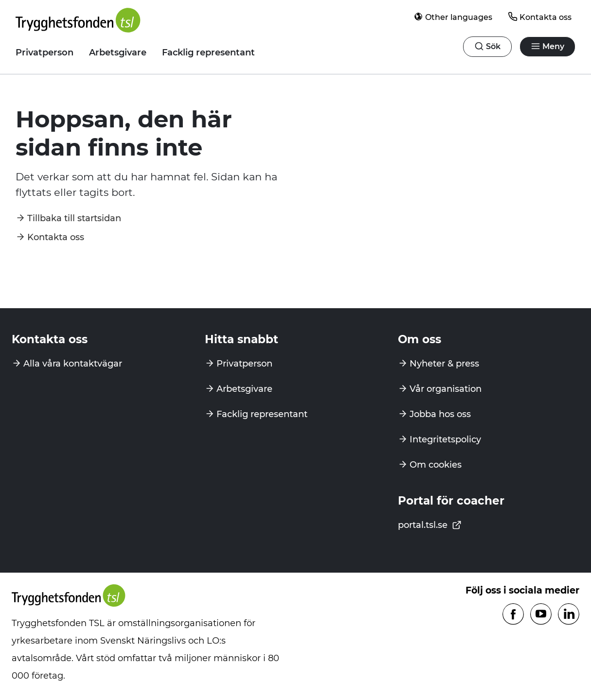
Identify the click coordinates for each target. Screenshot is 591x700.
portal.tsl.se (430, 525)
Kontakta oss (540, 17)
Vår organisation (446, 389)
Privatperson (45, 52)
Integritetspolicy (445, 439)
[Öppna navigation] (487, 47)
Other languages (453, 17)
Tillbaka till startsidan (74, 218)
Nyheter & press (444, 364)
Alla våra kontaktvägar (73, 364)
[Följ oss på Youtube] (541, 615)
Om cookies (436, 465)
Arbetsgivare (118, 52)
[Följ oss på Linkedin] (569, 615)
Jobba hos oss (440, 414)
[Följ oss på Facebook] (513, 615)
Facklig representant (208, 52)
